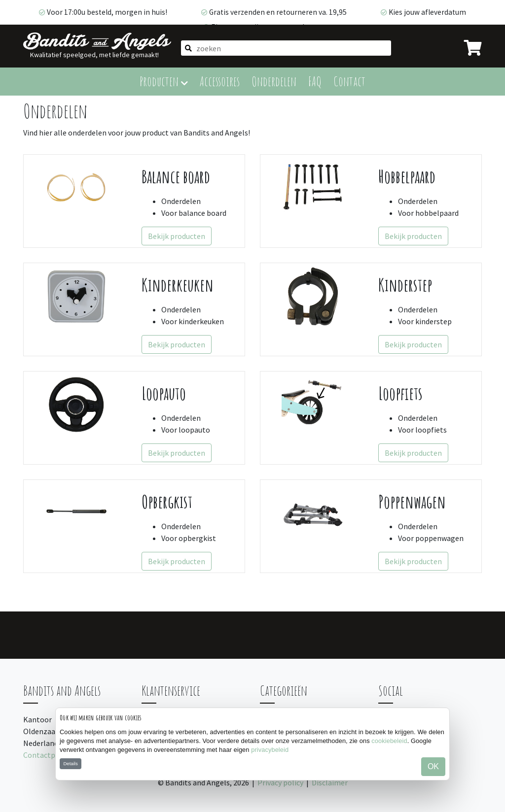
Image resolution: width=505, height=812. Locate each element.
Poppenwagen (412, 502)
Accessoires (220, 81)
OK (433, 766)
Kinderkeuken (178, 285)
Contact (349, 81)
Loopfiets (400, 393)
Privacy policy (280, 782)
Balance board (176, 177)
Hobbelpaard (407, 177)
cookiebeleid (389, 741)
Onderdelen (274, 81)
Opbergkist (167, 502)
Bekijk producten (177, 236)
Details (70, 763)
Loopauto (164, 393)
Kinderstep (405, 285)
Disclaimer (330, 782)
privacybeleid (270, 750)
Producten (164, 81)
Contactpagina (49, 755)
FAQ (315, 81)
